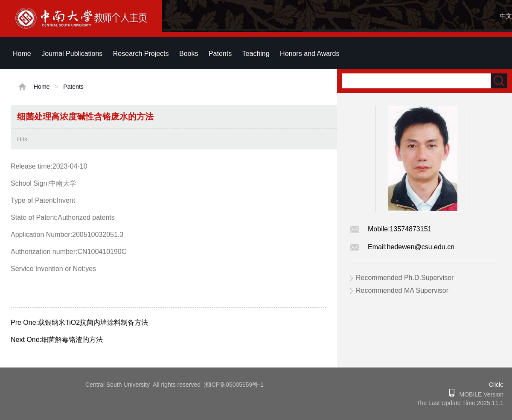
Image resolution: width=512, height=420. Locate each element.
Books (189, 54)
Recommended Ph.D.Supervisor (405, 278)
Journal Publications (72, 54)
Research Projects (141, 54)
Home (22, 54)
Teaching (256, 54)
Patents (220, 54)
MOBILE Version (479, 394)
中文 (506, 16)
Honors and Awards (310, 54)
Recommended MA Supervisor (402, 290)
